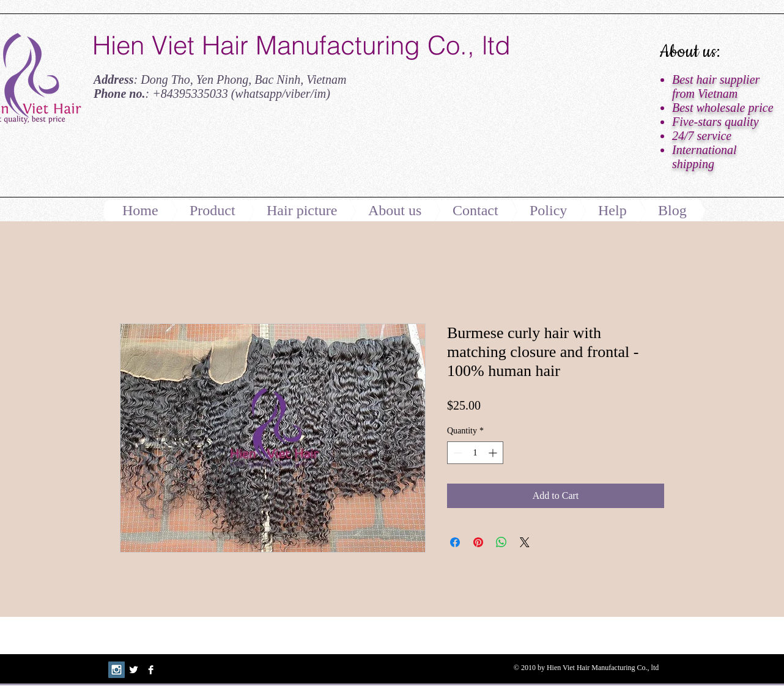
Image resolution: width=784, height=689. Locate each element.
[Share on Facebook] (455, 542)
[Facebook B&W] (151, 670)
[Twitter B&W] (134, 670)
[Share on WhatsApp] (501, 542)
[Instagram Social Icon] (116, 670)
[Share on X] (525, 542)
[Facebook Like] (169, 155)
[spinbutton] (475, 453)
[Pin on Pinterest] (478, 542)
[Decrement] (457, 453)
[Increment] (494, 453)
